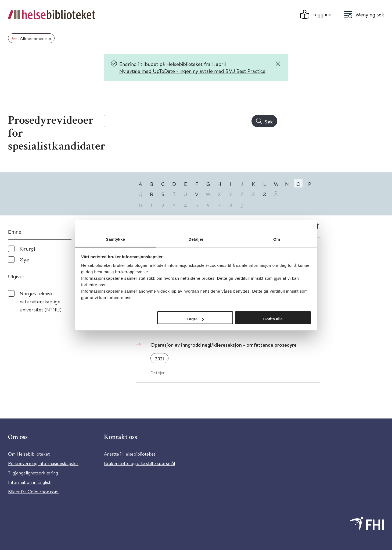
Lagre (195, 319)
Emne (15, 232)
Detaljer (157, 373)
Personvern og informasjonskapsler (43, 463)
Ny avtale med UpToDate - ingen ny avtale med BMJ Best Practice (192, 71)
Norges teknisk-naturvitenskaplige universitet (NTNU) (41, 301)
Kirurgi (27, 249)
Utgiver (16, 277)
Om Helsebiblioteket (29, 454)
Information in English (30, 482)
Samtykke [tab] (115, 239)
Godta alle (273, 319)
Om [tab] (277, 239)
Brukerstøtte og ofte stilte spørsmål (139, 463)
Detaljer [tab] (196, 239)
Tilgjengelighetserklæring (33, 473)
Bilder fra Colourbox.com (33, 492)
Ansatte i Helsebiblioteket (130, 454)
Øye (24, 259)
